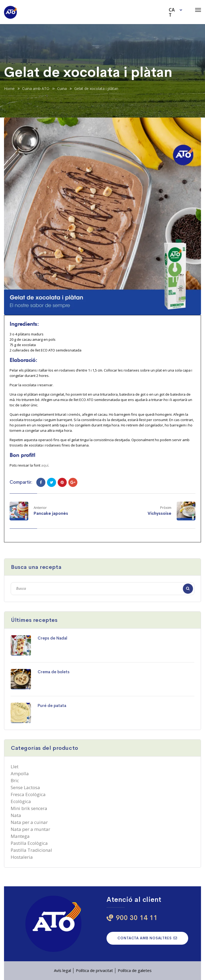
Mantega (20, 836)
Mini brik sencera (29, 808)
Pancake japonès (51, 513)
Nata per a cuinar (29, 822)
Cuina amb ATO (36, 88)
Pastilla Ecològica (29, 843)
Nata (16, 815)
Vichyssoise (159, 513)
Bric (15, 780)
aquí (45, 465)
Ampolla (20, 773)
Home (9, 88)
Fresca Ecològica (28, 794)
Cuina (62, 88)
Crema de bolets (54, 672)
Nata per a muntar (30, 829)
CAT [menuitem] (172, 12)
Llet (15, 767)
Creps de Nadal (52, 638)
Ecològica (21, 801)
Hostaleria (22, 857)
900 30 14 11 (137, 918)
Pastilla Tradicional (31, 850)
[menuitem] (176, 12)
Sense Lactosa (25, 787)
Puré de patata (52, 705)
